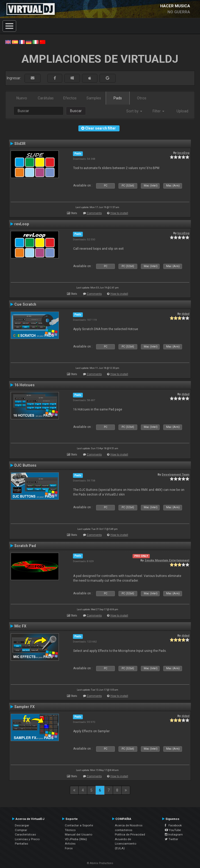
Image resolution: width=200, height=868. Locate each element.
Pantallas (21, 844)
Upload (182, 111)
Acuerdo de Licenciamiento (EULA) (126, 844)
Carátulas (46, 98)
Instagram (174, 834)
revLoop (22, 224)
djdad (185, 314)
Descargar (22, 825)
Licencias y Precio (27, 839)
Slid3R (20, 144)
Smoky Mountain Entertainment (167, 560)
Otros (142, 98)
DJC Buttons (25, 465)
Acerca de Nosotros (129, 825)
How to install (119, 213)
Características (25, 834)
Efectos (70, 98)
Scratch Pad (25, 546)
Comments (94, 213)
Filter (158, 111)
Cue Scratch (25, 304)
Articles (70, 844)
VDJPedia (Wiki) (76, 839)
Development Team (176, 474)
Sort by (134, 111)
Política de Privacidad (130, 834)
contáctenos (124, 830)
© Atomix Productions (100, 863)
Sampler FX (24, 707)
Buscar (76, 111)
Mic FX (20, 626)
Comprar (21, 830)
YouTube (173, 830)
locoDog (183, 153)
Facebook (173, 825)
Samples (94, 98)
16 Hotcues (24, 385)
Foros (69, 848)
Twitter (171, 839)
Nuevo (22, 98)
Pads (118, 98)
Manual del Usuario (79, 834)
